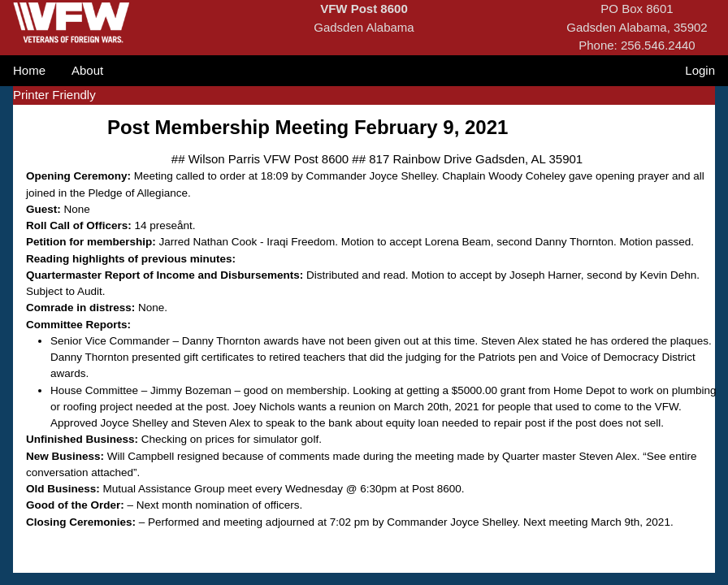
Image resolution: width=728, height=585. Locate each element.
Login (700, 70)
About (87, 70)
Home (29, 70)
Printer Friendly (54, 95)
